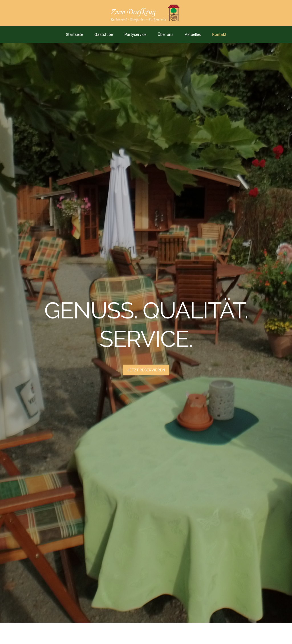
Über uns (166, 34)
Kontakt (219, 34)
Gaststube (104, 34)
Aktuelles (193, 34)
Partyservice (135, 34)
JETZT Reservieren (146, 370)
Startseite (74, 34)
